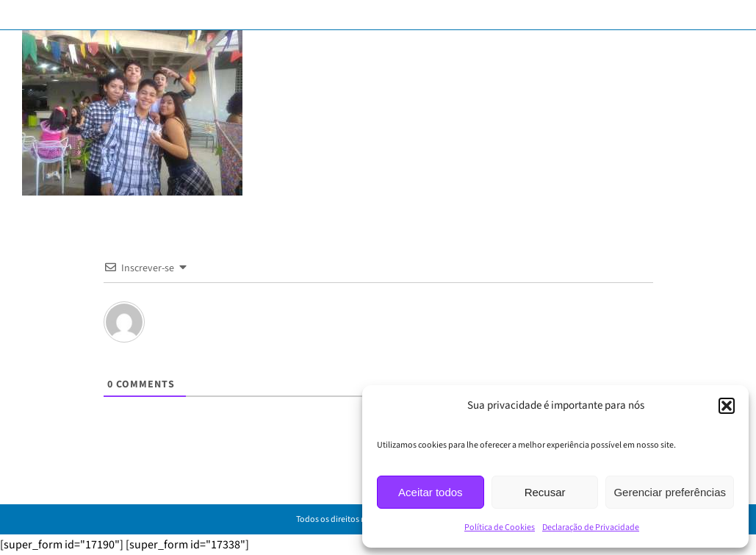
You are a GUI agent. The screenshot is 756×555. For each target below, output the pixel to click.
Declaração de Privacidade (591, 527)
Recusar (545, 492)
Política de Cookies (500, 527)
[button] (727, 406)
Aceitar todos (431, 492)
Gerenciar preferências (670, 492)
